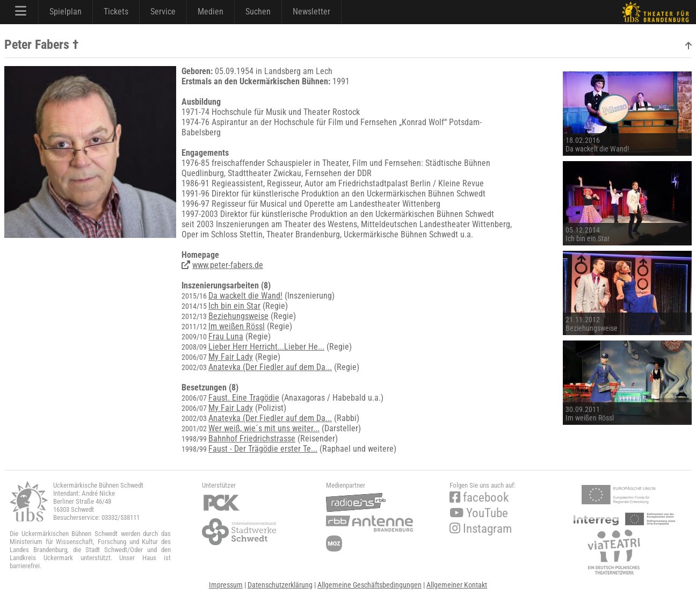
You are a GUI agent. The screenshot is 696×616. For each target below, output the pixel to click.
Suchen (258, 12)
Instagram (481, 529)
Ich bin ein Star (234, 306)
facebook (479, 498)
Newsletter (311, 12)
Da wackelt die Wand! (245, 296)
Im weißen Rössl (237, 326)
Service (163, 12)
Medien (211, 12)
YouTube (479, 513)
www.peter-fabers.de (228, 265)
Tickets (116, 12)
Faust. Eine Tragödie (244, 398)
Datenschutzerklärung (280, 585)
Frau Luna (226, 336)
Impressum (226, 585)
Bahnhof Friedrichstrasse (252, 439)
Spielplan (66, 12)
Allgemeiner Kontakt (457, 585)
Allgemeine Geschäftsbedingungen (369, 585)
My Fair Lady (231, 357)
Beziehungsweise (238, 316)
